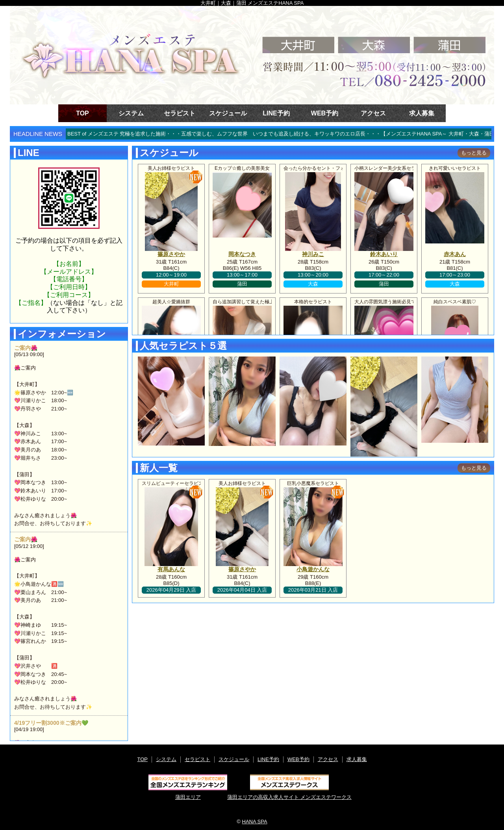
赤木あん (455, 254)
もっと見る (474, 153)
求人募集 (422, 113)
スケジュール (228, 113)
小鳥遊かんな (313, 569)
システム (131, 113)
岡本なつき (242, 254)
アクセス (373, 113)
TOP (82, 113)
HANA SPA (255, 822)
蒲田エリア (188, 787)
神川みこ (313, 254)
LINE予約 (276, 113)
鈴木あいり (384, 254)
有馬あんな (171, 569)
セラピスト (180, 113)
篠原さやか (171, 254)
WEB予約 (325, 113)
